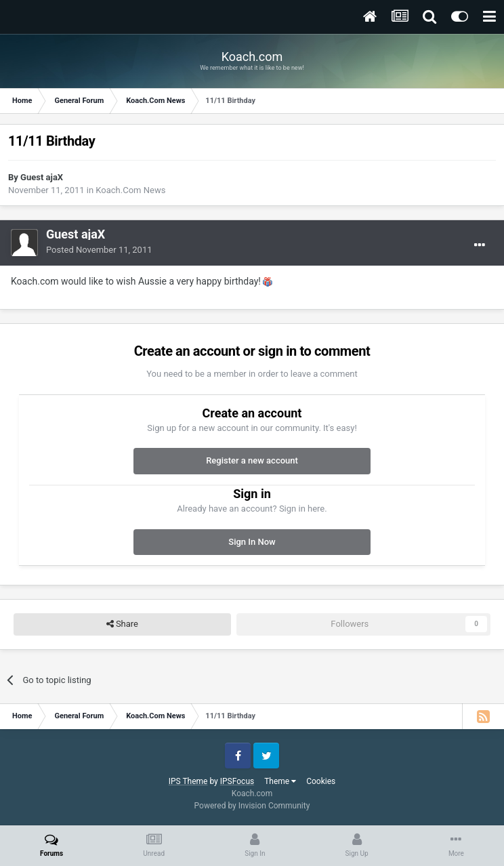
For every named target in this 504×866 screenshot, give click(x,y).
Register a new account (252, 460)
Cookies (321, 781)
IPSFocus (237, 781)
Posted (99, 250)
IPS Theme (188, 781)
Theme (280, 781)
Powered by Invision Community (252, 806)
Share (122, 624)
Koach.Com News (130, 190)
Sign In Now (252, 542)
